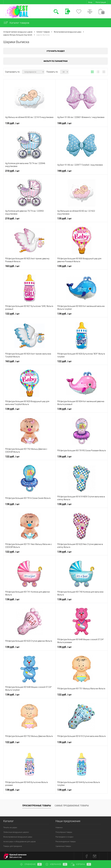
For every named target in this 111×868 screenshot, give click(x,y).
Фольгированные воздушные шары (18, 837)
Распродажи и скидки (64, 837)
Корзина (81, 864)
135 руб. (12, 123)
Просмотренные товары (37, 806)
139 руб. (64, 266)
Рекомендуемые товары (66, 842)
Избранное (56, 864)
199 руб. (64, 123)
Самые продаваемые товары (72, 806)
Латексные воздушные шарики (16, 832)
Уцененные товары (63, 846)
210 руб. (12, 171)
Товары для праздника (13, 846)
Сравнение (31, 864)
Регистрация (101, 2)
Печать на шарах (10, 827)
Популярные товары (64, 832)
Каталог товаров (16, 23)
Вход (90, 2)
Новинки (59, 827)
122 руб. (12, 314)
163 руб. (12, 266)
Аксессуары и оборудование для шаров (19, 842)
